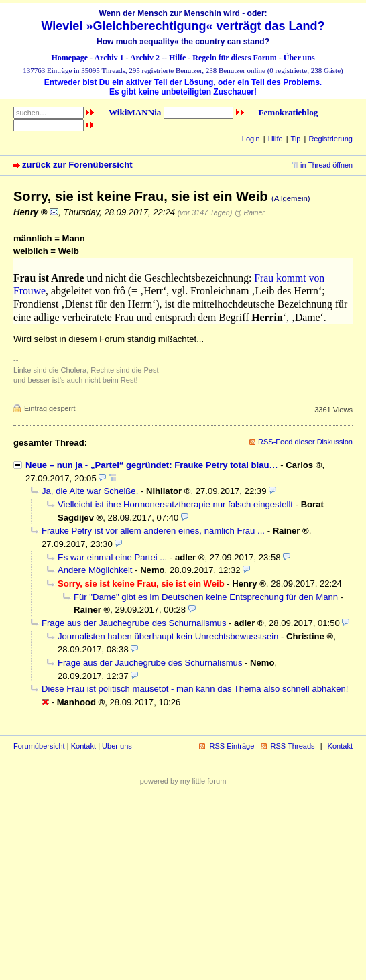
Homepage (69, 58)
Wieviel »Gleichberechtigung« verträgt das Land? (183, 26)
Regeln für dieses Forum (234, 58)
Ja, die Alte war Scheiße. (90, 491)
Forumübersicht (39, 746)
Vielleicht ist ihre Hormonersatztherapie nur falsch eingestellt (175, 504)
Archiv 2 (145, 58)
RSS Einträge (232, 746)
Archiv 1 (109, 58)
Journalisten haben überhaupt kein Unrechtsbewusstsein (168, 636)
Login (251, 139)
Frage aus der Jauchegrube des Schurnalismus (134, 623)
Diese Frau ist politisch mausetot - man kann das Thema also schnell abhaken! (195, 689)
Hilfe (177, 58)
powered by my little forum (183, 781)
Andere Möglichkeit (95, 570)
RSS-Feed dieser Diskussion (305, 442)
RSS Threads (293, 746)
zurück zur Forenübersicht (77, 165)
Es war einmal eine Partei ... (112, 557)
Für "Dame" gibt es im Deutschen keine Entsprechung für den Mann (206, 597)
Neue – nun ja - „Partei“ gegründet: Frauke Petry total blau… (152, 465)
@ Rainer (250, 212)
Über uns (299, 58)
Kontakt (83, 746)
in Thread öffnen (326, 165)
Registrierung (330, 139)
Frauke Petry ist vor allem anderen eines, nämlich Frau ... (153, 531)
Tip (296, 139)
